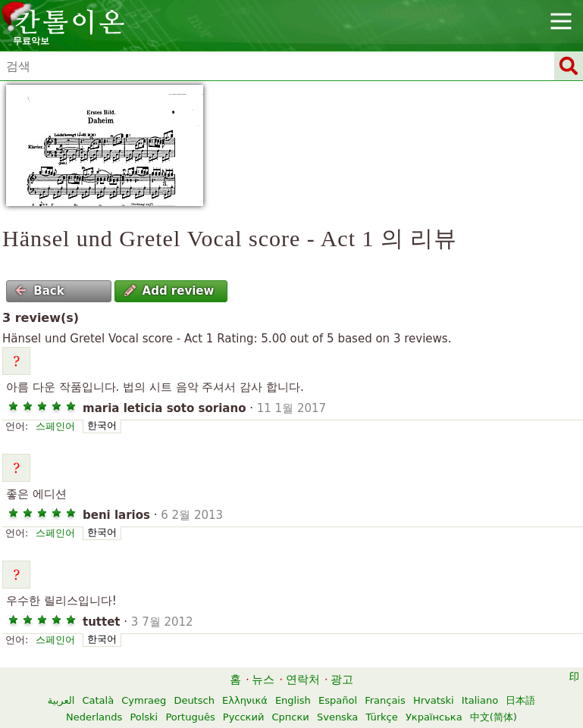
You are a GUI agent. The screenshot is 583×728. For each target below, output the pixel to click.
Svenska (337, 717)
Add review (169, 291)
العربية (61, 700)
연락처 (303, 680)
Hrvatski (434, 700)
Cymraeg (144, 700)
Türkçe (381, 717)
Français (385, 700)
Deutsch (194, 700)
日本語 (520, 700)
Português (190, 717)
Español (338, 700)
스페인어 (55, 426)
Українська (434, 717)
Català (98, 700)
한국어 (102, 425)
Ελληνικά (245, 700)
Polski (144, 717)
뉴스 (263, 680)
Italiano (480, 700)
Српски (291, 717)
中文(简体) (494, 717)
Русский (244, 717)
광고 (342, 680)
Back (39, 291)
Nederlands (94, 717)
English (293, 700)
